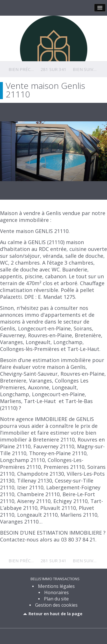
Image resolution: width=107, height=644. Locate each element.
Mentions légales (56, 586)
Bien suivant (87, 69)
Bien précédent (27, 69)
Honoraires (56, 592)
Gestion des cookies (56, 605)
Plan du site (56, 599)
